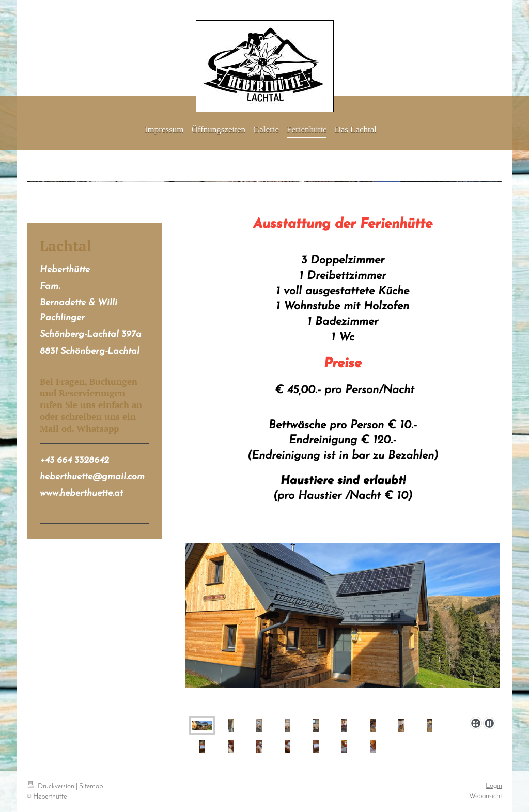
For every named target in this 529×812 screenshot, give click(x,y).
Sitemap (91, 786)
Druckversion (51, 786)
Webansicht (486, 796)
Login (494, 786)
